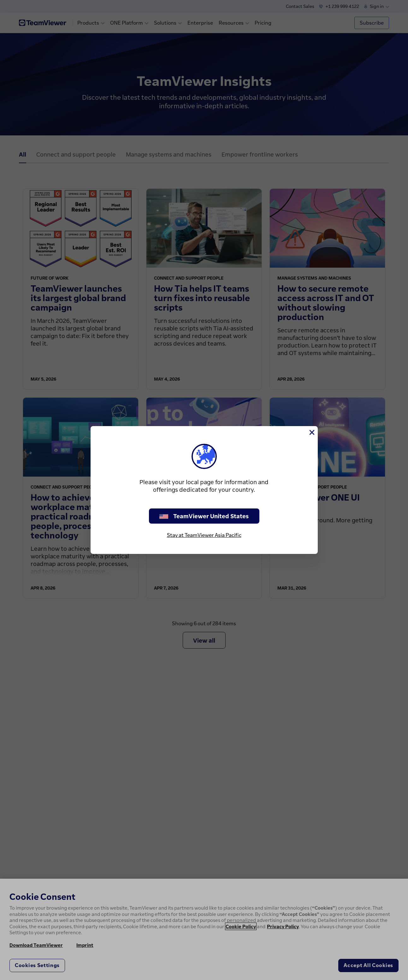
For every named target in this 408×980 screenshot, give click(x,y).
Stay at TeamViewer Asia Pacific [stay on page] (204, 535)
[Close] (311, 432)
